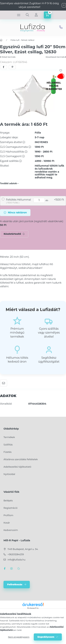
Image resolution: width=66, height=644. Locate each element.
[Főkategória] (1, 40)
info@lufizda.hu (61, 27)
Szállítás (8, 445)
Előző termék (9, 57)
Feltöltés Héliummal (18, 200)
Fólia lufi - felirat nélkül (22, 40)
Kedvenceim (11, 530)
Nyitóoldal (9, 474)
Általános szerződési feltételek (21, 459)
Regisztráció (10, 508)
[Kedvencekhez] (61, 71)
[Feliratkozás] (14, 234)
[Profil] (36, 15)
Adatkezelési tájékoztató (17, 467)
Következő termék (55, 57)
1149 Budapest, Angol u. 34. (23, 549)
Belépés (8, 500)
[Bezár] (64, 5)
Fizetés (7, 452)
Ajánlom (4, 383)
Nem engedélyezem (19, 637)
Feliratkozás (15, 584)
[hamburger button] (19, 15)
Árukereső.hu (33, 608)
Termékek (9, 437)
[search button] (27, 15)
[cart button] (47, 15)
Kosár (7, 523)
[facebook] (4, 67)
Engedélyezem (46, 637)
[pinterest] (12, 67)
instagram (12, 569)
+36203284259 (16, 554)
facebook (5, 569)
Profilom (8, 515)
